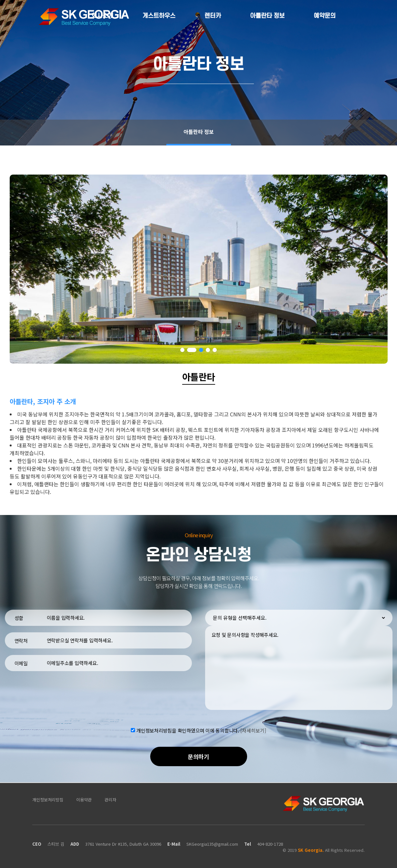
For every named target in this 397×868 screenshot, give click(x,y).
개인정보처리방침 (48, 800)
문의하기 (198, 756)
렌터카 (213, 16)
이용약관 (84, 800)
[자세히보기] (253, 730)
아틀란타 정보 (267, 16)
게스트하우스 (159, 16)
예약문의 (325, 16)
